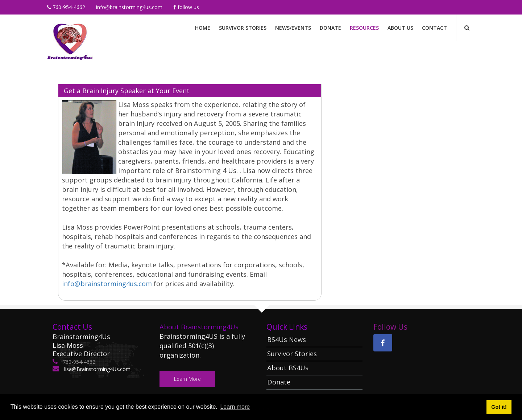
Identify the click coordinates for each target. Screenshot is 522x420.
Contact (434, 28)
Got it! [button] (499, 407)
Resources (364, 28)
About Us (400, 28)
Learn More (187, 379)
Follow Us (186, 7)
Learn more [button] (235, 407)
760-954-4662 (66, 7)
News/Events (293, 28)
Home (203, 28)
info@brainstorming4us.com (129, 7)
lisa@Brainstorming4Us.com (97, 369)
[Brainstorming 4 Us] (70, 41)
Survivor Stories (243, 28)
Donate (330, 28)
